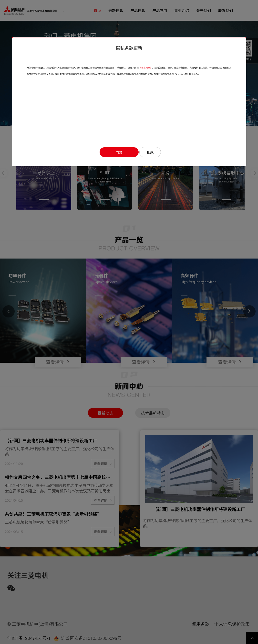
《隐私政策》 (146, 68)
